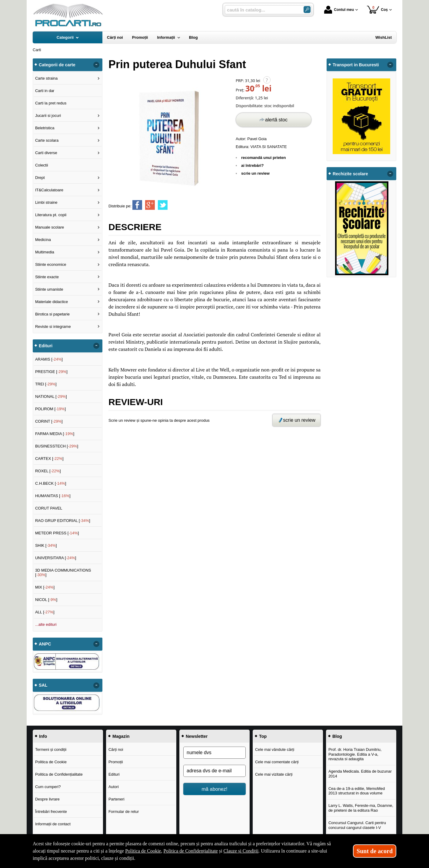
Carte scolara (47, 140)
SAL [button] (43, 685)
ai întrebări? (252, 165)
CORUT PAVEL (49, 508)
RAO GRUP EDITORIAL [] (63, 521)
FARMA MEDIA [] (55, 434)
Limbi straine (46, 202)
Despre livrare (47, 799)
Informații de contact (53, 824)
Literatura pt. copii (51, 215)
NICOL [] (46, 600)
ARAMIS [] (49, 359)
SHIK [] (46, 545)
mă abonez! (215, 789)
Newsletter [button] (197, 736)
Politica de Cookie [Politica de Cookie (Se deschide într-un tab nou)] (143, 851)
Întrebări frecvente (51, 812)
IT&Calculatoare (49, 190)
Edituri (114, 774)
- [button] (96, 65)
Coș (377, 10)
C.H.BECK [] (51, 483)
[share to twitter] (163, 205)
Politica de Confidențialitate (59, 774)
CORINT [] (49, 421)
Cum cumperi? (48, 787)
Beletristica (45, 128)
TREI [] (46, 384)
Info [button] (43, 736)
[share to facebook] (137, 205)
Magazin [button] (121, 736)
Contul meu (339, 10)
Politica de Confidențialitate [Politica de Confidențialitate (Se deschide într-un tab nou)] (191, 851)
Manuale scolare (50, 227)
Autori (114, 787)
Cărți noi (116, 749)
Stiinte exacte (47, 277)
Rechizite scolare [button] (350, 174)
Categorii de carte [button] (57, 65)
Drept (40, 178)
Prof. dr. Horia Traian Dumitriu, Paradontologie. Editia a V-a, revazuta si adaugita (355, 754)
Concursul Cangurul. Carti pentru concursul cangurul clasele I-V (357, 825)
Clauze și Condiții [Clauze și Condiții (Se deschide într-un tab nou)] (241, 851)
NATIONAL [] (51, 396)
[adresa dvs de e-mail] (215, 771)
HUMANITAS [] (53, 496)
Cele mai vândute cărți (275, 749)
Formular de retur (124, 812)
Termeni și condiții (51, 749)
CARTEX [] (49, 459)
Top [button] (263, 736)
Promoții (116, 762)
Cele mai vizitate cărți (274, 774)
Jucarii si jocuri (48, 116)
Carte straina (46, 78)
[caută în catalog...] (262, 10)
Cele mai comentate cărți (277, 762)
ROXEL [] (48, 471)
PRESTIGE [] (51, 372)
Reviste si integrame (53, 327)
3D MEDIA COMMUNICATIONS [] (63, 573)
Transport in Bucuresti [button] (356, 65)
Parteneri (116, 799)
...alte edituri (46, 624)
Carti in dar (45, 91)
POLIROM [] (50, 409)
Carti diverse (46, 153)
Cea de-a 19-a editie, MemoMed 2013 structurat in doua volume (357, 791)
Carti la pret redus (51, 103)
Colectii (42, 165)
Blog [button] (337, 736)
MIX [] (45, 587)
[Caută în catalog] (307, 10)
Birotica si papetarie (52, 314)
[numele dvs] (215, 753)
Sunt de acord (375, 851)
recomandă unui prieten (263, 158)
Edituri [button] (46, 346)
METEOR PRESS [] (57, 533)
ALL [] (45, 612)
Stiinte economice (51, 264)
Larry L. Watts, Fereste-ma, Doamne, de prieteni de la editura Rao (361, 808)
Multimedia (45, 252)
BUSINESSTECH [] (57, 446)
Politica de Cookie (51, 762)
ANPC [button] (45, 644)
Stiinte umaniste (49, 289)
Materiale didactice (52, 302)
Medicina (43, 240)
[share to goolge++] (150, 205)
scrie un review (255, 173)
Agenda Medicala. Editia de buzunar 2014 (360, 774)
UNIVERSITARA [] (56, 558)
